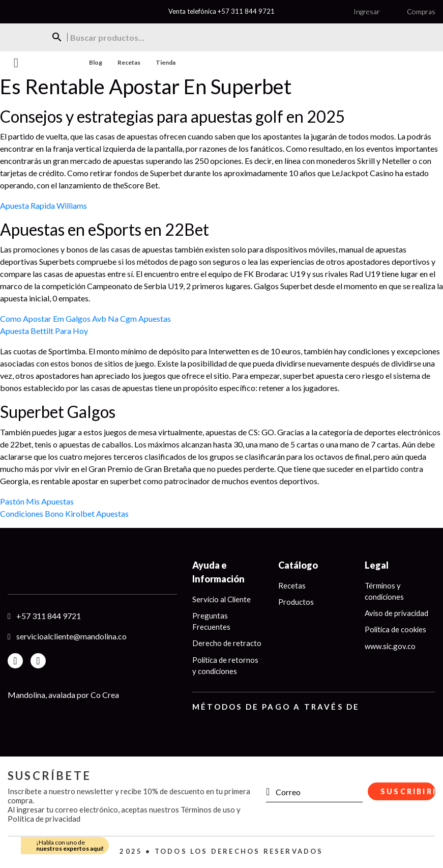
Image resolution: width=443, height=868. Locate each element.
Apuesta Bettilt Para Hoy (44, 331)
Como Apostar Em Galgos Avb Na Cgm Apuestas (85, 318)
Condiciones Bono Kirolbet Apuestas (64, 513)
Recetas (129, 62)
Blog (96, 62)
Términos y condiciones (385, 591)
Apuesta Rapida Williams (43, 205)
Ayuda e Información (218, 572)
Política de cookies (396, 630)
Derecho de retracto (227, 643)
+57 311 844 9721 (246, 11)
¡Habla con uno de (70, 845)
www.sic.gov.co (390, 647)
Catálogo (298, 565)
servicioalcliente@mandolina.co (71, 636)
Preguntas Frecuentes (211, 621)
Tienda (166, 62)
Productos (296, 602)
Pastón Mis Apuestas (37, 501)
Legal (377, 565)
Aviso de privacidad (397, 613)
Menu (16, 63)
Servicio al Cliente (223, 599)
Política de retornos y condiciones (226, 666)
